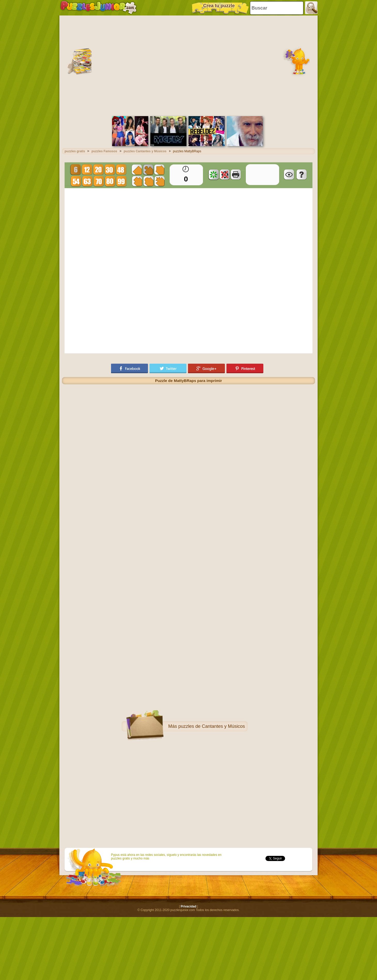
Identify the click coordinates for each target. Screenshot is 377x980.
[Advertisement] (48, 65)
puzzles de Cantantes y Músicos (211, 726)
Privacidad (189, 906)
